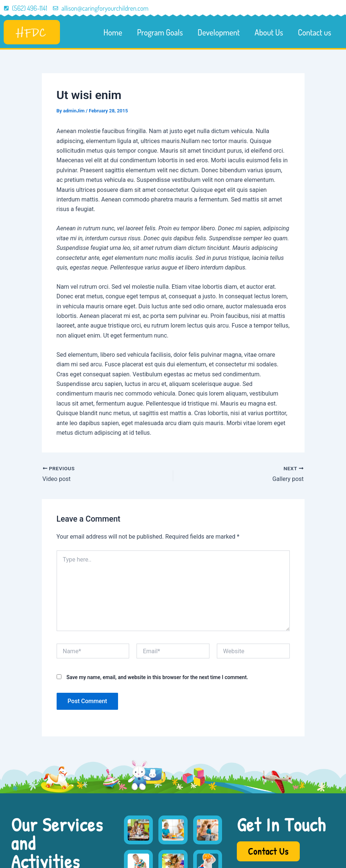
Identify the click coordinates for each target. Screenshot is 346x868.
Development (219, 32)
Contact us (315, 32)
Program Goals (160, 32)
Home (113, 32)
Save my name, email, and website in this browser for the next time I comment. (157, 677)
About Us (269, 32)
